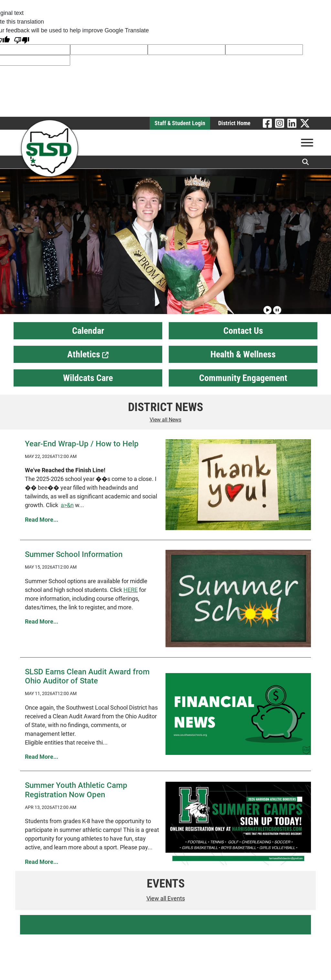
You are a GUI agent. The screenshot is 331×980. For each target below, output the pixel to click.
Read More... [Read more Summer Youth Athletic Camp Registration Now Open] (42, 862)
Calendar (88, 331)
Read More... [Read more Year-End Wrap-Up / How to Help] (42, 520)
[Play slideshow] (267, 307)
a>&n (67, 505)
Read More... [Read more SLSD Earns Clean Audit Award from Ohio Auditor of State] (42, 757)
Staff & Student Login (180, 123)
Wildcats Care (88, 378)
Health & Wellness (243, 354)
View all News (165, 420)
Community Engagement (243, 378)
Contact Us (243, 331)
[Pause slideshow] (276, 307)
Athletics (88, 354)
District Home (234, 123)
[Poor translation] (22, 40)
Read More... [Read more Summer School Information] (42, 621)
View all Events (166, 898)
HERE (131, 590)
